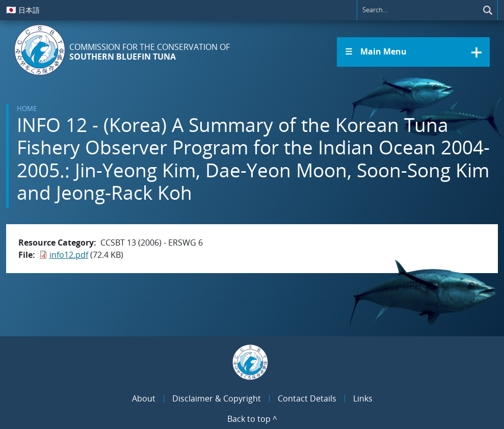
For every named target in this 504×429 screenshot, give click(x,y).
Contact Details (307, 398)
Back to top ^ (252, 419)
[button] (413, 52)
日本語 (23, 10)
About (144, 398)
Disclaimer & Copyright (217, 398)
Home (27, 109)
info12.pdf (69, 255)
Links (363, 398)
